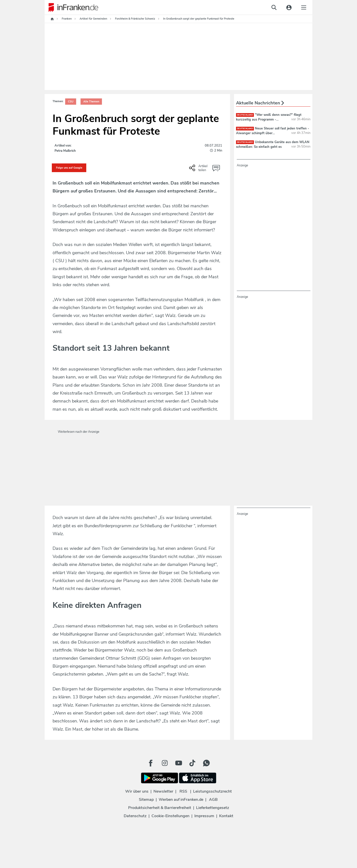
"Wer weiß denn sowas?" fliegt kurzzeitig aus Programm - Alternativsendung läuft (269, 119)
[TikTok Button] (192, 763)
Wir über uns (137, 791)
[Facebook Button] (151, 763)
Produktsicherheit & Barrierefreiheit (160, 808)
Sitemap (146, 800)
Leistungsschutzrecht (212, 791)
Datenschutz (135, 816)
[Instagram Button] (165, 763)
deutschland (245, 115)
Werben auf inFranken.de (181, 800)
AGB (213, 800)
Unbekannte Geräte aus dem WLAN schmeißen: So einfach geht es (273, 144)
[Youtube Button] (178, 763)
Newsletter (163, 791)
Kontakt (226, 816)
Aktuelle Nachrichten (260, 103)
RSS (183, 791)
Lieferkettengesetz (213, 808)
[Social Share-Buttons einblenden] (199, 170)
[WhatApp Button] (206, 763)
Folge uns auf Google (69, 168)
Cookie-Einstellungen (170, 816)
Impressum (204, 816)
